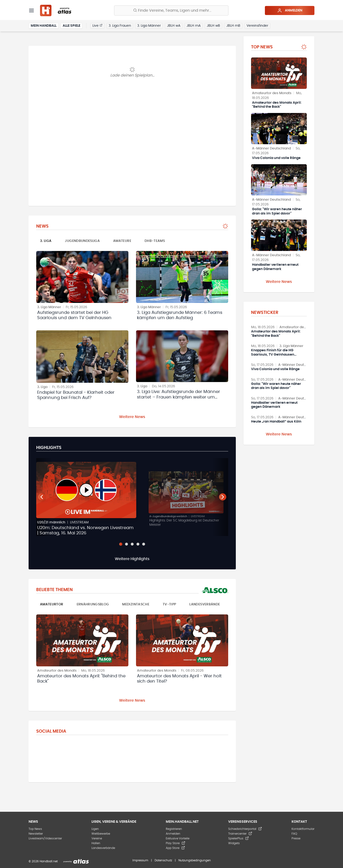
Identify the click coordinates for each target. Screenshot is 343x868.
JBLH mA (194, 26)
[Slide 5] (144, 544)
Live (97, 26)
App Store (175, 848)
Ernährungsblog (93, 604)
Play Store (176, 843)
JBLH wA (174, 26)
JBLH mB (233, 26)
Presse (296, 838)
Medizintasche (136, 604)
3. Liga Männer (149, 26)
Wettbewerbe (101, 834)
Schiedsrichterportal (245, 829)
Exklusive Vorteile (178, 838)
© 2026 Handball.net (43, 861)
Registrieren (174, 829)
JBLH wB (213, 26)
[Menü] (31, 10)
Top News (35, 829)
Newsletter (36, 834)
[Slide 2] (126, 544)
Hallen (96, 843)
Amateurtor (52, 604)
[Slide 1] (121, 544)
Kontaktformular (303, 829)
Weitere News (132, 417)
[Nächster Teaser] (223, 497)
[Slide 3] (132, 544)
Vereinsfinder (257, 26)
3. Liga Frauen (120, 26)
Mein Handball (44, 26)
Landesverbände (205, 604)
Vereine (97, 838)
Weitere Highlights (132, 559)
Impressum (140, 860)
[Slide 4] (138, 544)
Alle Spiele (71, 26)
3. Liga (46, 241)
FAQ (294, 834)
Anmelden (290, 10)
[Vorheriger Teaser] (42, 497)
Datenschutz (163, 860)
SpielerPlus (239, 838)
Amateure (122, 241)
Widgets (234, 843)
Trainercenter (240, 834)
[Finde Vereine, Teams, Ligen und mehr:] (171, 10)
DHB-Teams (155, 241)
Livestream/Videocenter (45, 838)
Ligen (95, 829)
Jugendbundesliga (82, 241)
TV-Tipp (169, 604)
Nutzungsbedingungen (195, 860)
